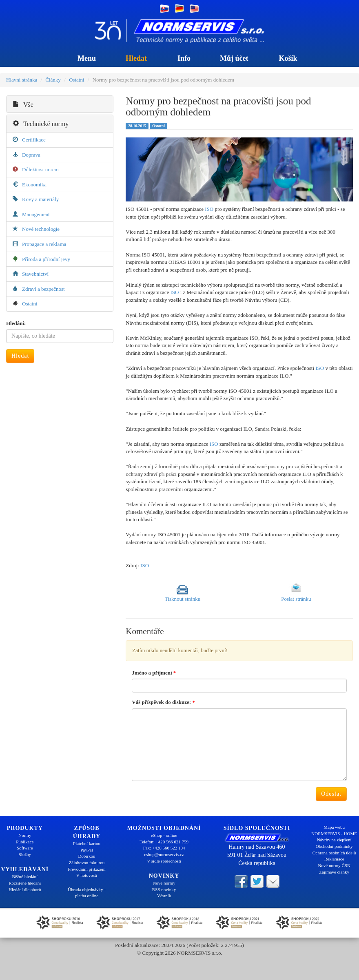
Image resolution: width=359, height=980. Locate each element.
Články (53, 80)
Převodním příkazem (87, 869)
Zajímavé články (334, 872)
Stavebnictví (35, 274)
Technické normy (41, 124)
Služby (25, 854)
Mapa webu (334, 827)
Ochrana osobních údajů (334, 853)
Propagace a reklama (44, 244)
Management (36, 214)
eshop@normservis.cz (164, 854)
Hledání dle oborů (25, 889)
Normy (25, 835)
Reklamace (334, 859)
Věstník (164, 896)
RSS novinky (164, 889)
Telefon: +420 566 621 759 (164, 842)
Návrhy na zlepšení (334, 840)
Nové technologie (41, 229)
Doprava (31, 155)
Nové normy (164, 883)
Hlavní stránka (22, 80)
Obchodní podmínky (334, 846)
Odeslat (331, 794)
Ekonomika (34, 185)
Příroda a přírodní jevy (46, 259)
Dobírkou (86, 856)
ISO (209, 209)
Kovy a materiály (40, 199)
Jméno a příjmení (154, 673)
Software (25, 848)
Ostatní (77, 80)
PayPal (87, 850)
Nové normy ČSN (334, 865)
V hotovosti (87, 875)
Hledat (20, 356)
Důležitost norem (40, 169)
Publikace (25, 842)
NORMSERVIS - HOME (334, 834)
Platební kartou (87, 843)
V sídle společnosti (164, 861)
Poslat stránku (296, 599)
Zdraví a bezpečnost (43, 289)
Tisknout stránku (183, 599)
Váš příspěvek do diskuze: (163, 702)
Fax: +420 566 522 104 (164, 848)
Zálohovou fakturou (87, 863)
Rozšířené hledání (25, 883)
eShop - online (164, 835)
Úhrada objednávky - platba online (87, 893)
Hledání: (16, 323)
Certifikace (34, 140)
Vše (23, 105)
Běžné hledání (25, 876)
